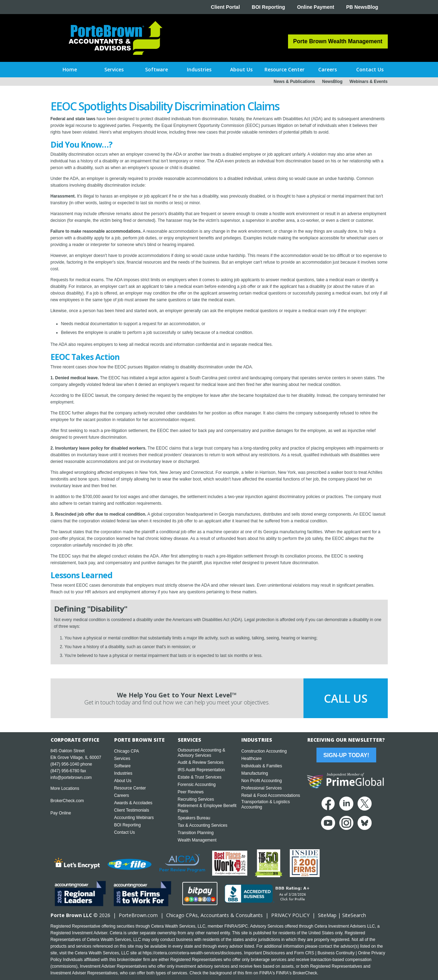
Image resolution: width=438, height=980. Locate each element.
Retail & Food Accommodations (271, 795)
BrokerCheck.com (67, 801)
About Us (123, 781)
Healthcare (251, 759)
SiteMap (327, 915)
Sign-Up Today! (346, 755)
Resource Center (130, 788)
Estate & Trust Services (200, 777)
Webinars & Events (368, 82)
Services (122, 759)
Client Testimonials (132, 810)
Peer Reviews (191, 792)
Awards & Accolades (133, 803)
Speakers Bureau (194, 818)
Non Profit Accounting (262, 781)
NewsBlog (332, 82)
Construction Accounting (264, 751)
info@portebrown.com (71, 778)
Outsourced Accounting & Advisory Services (201, 753)
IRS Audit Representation (201, 770)
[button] (114, 70)
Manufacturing (255, 773)
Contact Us (125, 832)
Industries (123, 773)
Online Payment (316, 7)
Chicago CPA (127, 751)
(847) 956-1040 (65, 764)
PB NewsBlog (362, 7)
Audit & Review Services (201, 762)
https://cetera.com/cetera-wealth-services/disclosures (192, 953)
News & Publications (294, 82)
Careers (122, 795)
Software (122, 766)
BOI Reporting (269, 7)
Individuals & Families (262, 766)
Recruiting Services (196, 799)
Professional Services (262, 788)
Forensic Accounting (197, 785)
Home (70, 69)
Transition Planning (196, 833)
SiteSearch (354, 915)
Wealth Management (197, 840)
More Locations (65, 788)
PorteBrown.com (138, 915)
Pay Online (61, 813)
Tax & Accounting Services (202, 825)
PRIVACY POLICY (290, 915)
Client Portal (225, 7)
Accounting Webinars (134, 818)
